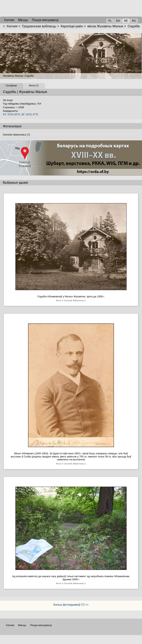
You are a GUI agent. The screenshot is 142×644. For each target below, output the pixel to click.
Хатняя (12, 26)
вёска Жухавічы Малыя (105, 26)
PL (110, 21)
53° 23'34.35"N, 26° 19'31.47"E (20, 114)
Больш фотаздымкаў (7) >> (71, 605)
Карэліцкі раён (72, 26)
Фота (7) (34, 85)
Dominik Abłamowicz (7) (16, 135)
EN (118, 21)
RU (134, 21)
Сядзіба (134, 26)
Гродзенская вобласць (39, 26)
